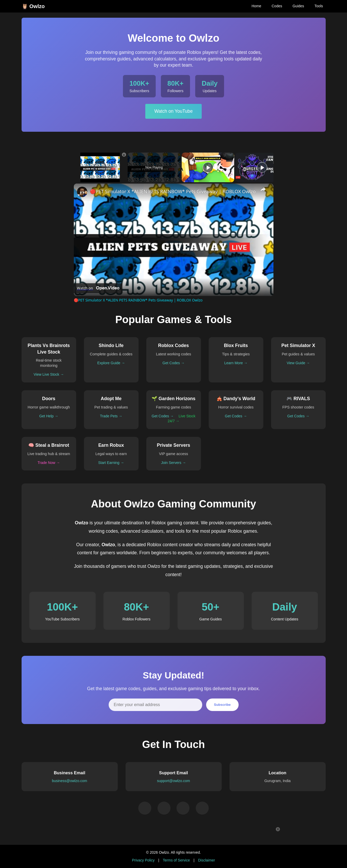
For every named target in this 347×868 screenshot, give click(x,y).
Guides (298, 6)
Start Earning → (111, 463)
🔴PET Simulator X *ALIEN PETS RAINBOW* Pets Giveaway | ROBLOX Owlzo (173, 191)
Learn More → (236, 363)
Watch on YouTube (173, 111)
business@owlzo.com (70, 781)
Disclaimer (207, 860)
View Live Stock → (49, 374)
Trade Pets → (111, 416)
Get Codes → (173, 363)
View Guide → (298, 363)
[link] (82, 192)
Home (256, 6)
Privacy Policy (143, 860)
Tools (319, 6)
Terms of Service (176, 860)
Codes (277, 6)
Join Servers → (174, 463)
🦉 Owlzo (33, 6)
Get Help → (49, 416)
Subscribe (222, 705)
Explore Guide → (111, 363)
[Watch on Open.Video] (98, 288)
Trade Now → (49, 463)
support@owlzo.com (173, 781)
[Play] (208, 167)
